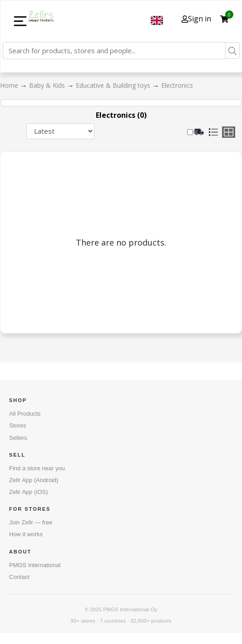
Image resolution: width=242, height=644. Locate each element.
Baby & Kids (48, 85)
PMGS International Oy (130, 609)
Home (10, 85)
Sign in (196, 19)
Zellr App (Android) (34, 480)
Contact (19, 577)
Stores (18, 425)
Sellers (18, 438)
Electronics (177, 85)
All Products (25, 414)
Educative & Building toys (114, 85)
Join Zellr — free (31, 522)
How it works (26, 534)
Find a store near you (37, 468)
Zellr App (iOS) (28, 492)
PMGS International (35, 565)
